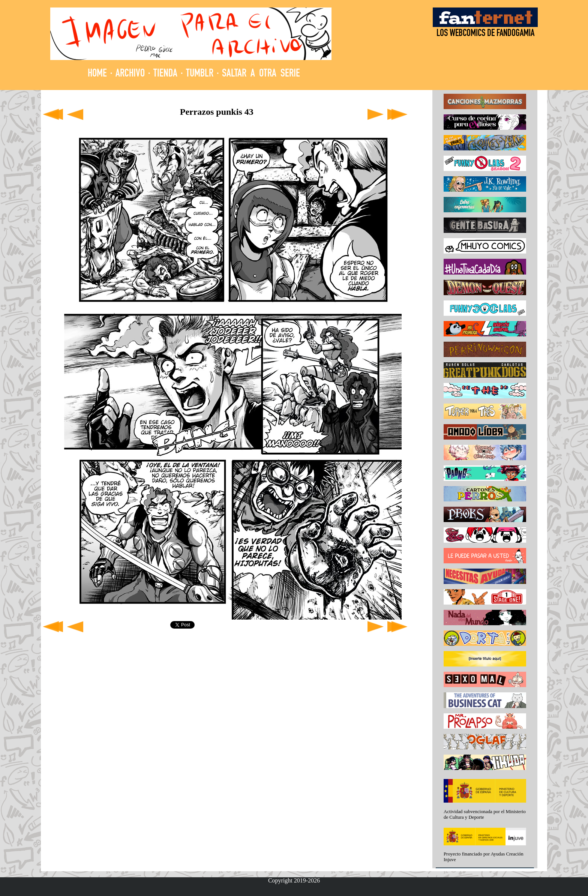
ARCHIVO (130, 74)
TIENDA (165, 74)
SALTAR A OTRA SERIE (261, 74)
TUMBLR (200, 74)
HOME (97, 74)
